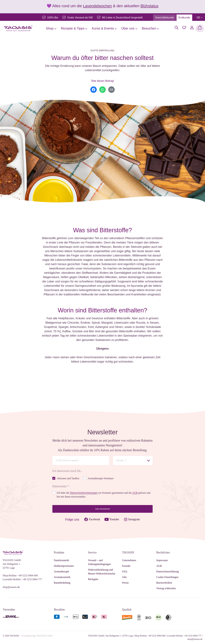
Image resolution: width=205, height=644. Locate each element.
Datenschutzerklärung (168, 571)
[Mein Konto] (192, 28)
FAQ (125, 571)
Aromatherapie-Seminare (101, 478)
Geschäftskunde (164, 18)
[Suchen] (176, 28)
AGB (135, 493)
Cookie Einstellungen (167, 577)
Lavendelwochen (97, 6)
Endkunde (184, 18)
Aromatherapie (61, 571)
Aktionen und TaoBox (68, 478)
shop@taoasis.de (11, 587)
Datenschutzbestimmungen (84, 493)
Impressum (162, 560)
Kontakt (126, 566)
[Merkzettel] (184, 28)
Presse (125, 583)
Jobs (124, 577)
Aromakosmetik (62, 577)
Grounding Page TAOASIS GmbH (37, 636)
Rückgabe (93, 579)
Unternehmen (129, 560)
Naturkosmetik (61, 560)
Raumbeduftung (62, 583)
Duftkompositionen (64, 566)
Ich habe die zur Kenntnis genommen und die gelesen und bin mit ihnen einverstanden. (104, 495)
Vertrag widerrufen (166, 588)
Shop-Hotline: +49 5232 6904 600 (20, 575)
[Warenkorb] (200, 28)
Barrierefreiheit (164, 583)
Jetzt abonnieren (102, 509)
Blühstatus (149, 6)
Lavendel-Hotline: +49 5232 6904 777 (22, 579)
